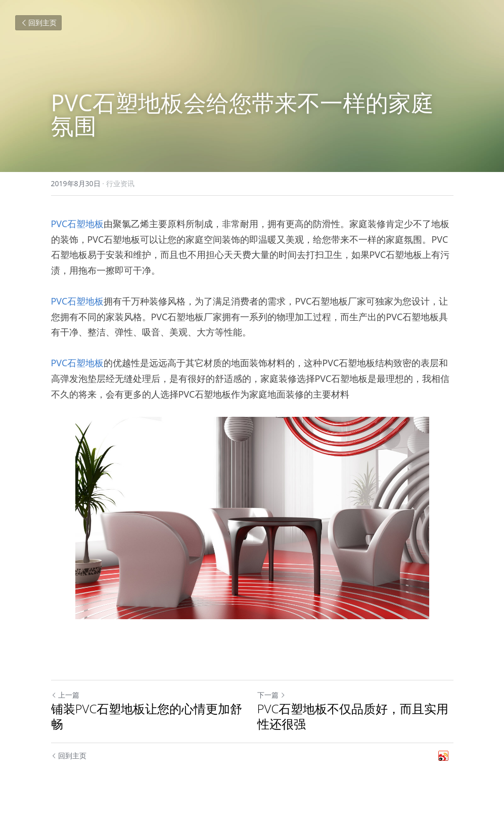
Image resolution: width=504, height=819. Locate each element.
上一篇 (65, 695)
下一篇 (271, 695)
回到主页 (38, 23)
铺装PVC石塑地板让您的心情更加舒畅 (147, 716)
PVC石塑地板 (78, 224)
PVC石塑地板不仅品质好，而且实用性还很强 (353, 716)
